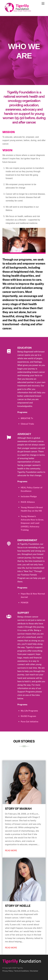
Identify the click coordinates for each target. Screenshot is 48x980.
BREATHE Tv (27, 418)
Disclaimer (34, 971)
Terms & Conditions (22, 971)
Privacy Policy (8, 971)
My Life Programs (29, 711)
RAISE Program (28, 716)
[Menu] (43, 4)
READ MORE (11, 851)
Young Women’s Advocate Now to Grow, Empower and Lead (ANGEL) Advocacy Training (32, 523)
